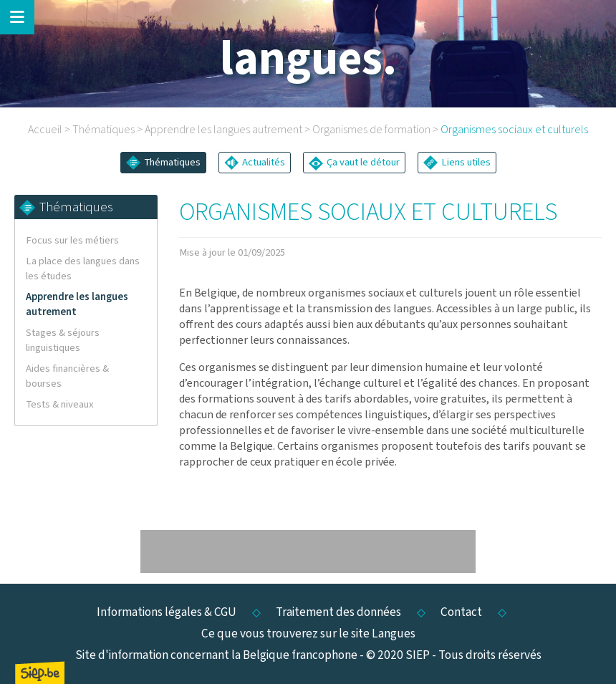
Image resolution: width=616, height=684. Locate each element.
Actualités (255, 163)
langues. (308, 59)
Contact (461, 612)
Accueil (45, 130)
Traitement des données (338, 612)
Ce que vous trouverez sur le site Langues (308, 634)
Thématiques (104, 130)
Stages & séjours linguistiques (63, 340)
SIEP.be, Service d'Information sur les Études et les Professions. (39, 673)
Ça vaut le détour (354, 163)
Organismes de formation (371, 130)
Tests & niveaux (60, 404)
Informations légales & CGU (167, 612)
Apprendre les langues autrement (223, 130)
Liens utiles (457, 163)
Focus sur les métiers (72, 240)
